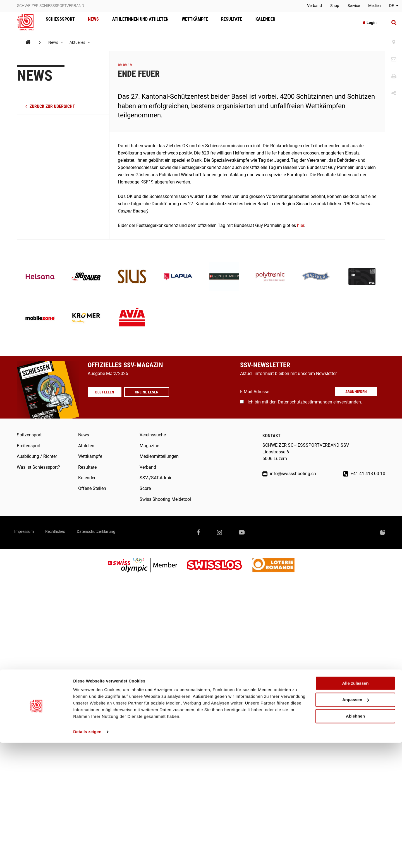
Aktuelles (82, 42)
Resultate (222, 22)
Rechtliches (67, 532)
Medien (375, 6)
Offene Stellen (92, 488)
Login (370, 23)
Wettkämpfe (188, 22)
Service (354, 6)
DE (394, 6)
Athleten (86, 446)
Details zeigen (87, 857)
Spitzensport (29, 435)
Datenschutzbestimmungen (305, 402)
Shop (335, 6)
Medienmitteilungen (159, 456)
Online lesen (152, 392)
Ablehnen (355, 841)
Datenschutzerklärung (117, 532)
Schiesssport (59, 22)
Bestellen (107, 392)
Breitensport (29, 446)
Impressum (28, 532)
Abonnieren (356, 392)
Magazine (149, 446)
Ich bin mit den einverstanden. (305, 402)
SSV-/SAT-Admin (156, 478)
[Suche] (394, 23)
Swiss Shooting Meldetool (165, 499)
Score (145, 488)
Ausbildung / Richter (37, 456)
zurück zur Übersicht (50, 106)
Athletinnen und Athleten (135, 22)
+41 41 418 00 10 (364, 474)
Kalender (254, 22)
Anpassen (356, 825)
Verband (314, 6)
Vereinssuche (153, 435)
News (90, 22)
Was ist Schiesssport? (38, 467)
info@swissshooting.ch (289, 474)
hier (300, 225)
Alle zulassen (355, 808)
